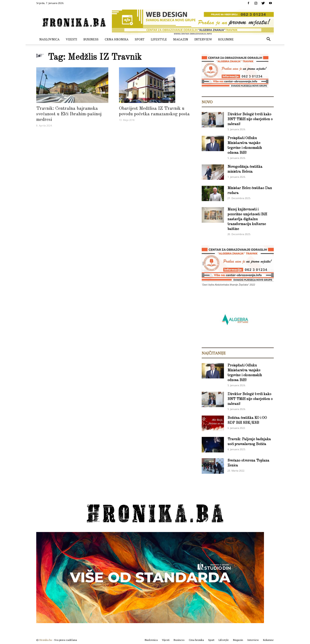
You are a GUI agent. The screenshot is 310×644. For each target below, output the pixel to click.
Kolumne (226, 39)
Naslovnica (49, 39)
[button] (268, 40)
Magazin (181, 39)
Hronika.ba (46, 640)
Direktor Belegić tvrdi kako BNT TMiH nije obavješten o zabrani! (250, 119)
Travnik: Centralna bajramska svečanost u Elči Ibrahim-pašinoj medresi (69, 114)
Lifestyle (159, 39)
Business (91, 39)
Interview (203, 39)
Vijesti (71, 39)
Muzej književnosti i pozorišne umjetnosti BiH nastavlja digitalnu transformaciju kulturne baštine (247, 219)
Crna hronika (117, 39)
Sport (140, 39)
